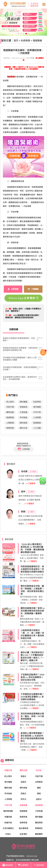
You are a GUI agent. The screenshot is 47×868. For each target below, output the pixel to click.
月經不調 (10, 407)
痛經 (39, 788)
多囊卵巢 (8, 817)
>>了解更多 (31, 483)
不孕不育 (37, 412)
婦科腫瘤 (23, 402)
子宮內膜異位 (8, 828)
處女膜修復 (23, 828)
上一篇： (9, 309)
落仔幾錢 (37, 407)
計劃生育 (8, 770)
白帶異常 (39, 782)
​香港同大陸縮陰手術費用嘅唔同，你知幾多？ (19, 339)
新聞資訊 (39, 828)
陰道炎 (23, 776)
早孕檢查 (23, 418)
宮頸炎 (23, 782)
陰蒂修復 (23, 823)
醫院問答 (39, 823)
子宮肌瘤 (23, 412)
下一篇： (9, 315)
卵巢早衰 (8, 823)
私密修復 (25, 41)
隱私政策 (35, 860)
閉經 (39, 794)
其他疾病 (39, 805)
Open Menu (44, 4)
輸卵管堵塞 (8, 811)
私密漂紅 (23, 834)
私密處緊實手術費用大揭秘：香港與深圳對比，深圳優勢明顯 (20, 378)
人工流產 (37, 428)
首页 (16, 41)
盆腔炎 (39, 799)
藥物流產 (10, 412)
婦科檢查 (23, 423)
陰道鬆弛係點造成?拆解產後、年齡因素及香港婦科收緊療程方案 (20, 349)
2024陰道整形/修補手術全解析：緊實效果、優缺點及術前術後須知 (23, 316)
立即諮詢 (24, 449)
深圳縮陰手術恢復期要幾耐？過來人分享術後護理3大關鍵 (20, 359)
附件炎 (23, 799)
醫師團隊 (39, 834)
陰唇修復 (10, 428)
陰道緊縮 (37, 41)
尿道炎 (23, 794)
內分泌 (39, 770)
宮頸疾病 (23, 407)
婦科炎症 (23, 428)
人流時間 (37, 418)
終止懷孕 (10, 402)
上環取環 (10, 423)
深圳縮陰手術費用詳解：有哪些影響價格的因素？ (20, 368)
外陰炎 (8, 834)
